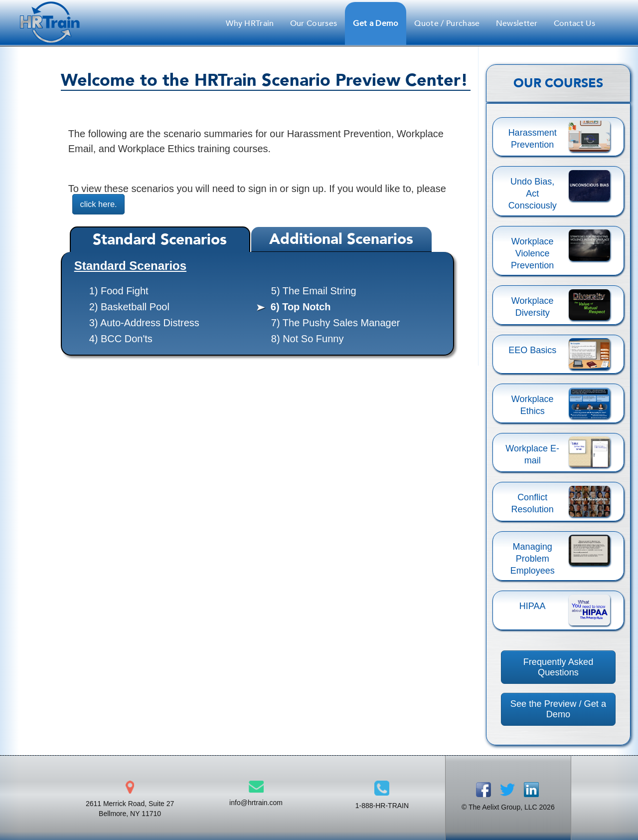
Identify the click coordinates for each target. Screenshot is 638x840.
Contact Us (574, 23)
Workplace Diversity (533, 307)
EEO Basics (532, 350)
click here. (100, 204)
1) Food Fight (119, 291)
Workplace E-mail (532, 454)
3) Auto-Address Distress (144, 323)
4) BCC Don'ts (121, 339)
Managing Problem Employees (533, 559)
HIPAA (533, 606)
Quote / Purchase (447, 23)
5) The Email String (314, 291)
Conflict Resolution (533, 503)
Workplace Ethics (533, 405)
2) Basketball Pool (129, 307)
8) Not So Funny (308, 339)
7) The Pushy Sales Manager (336, 323)
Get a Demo (376, 23)
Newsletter (517, 23)
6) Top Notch (301, 307)
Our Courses (314, 23)
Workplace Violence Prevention (532, 253)
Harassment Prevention (533, 139)
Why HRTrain (250, 23)
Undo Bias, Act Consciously (533, 194)
